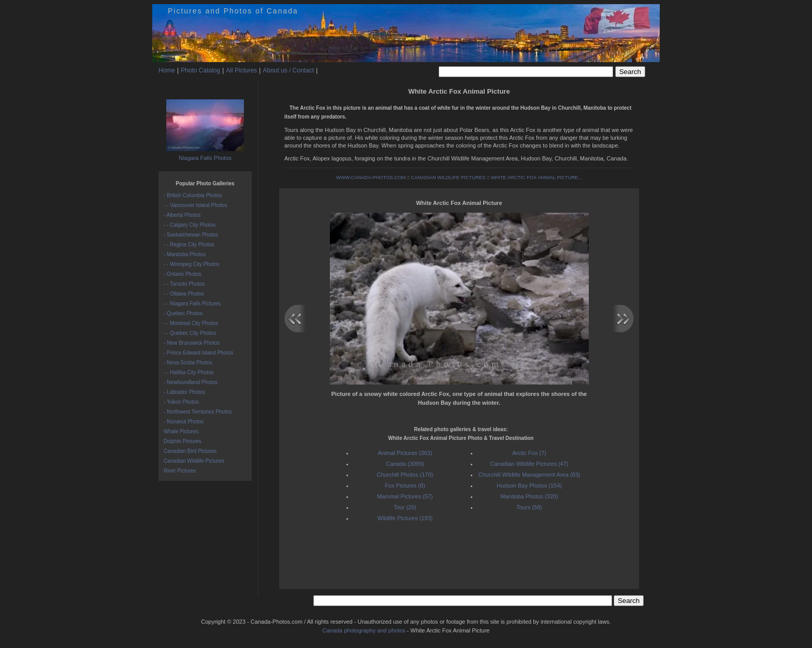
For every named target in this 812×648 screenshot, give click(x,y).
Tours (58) (529, 507)
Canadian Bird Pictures (190, 451)
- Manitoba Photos (185, 254)
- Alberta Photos (182, 215)
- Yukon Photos (181, 402)
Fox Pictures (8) (405, 485)
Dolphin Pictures (183, 441)
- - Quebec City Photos (190, 333)
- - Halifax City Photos (189, 372)
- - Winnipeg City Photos (192, 264)
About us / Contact (288, 70)
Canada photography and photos (364, 630)
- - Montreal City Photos (191, 323)
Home (167, 70)
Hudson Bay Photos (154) (529, 485)
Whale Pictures (181, 431)
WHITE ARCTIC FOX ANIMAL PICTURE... (536, 178)
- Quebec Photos (183, 313)
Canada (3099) (405, 464)
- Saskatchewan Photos (191, 235)
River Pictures (180, 471)
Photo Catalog (200, 70)
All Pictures (241, 70)
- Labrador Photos (184, 392)
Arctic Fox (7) (529, 453)
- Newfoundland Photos (191, 382)
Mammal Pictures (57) (405, 496)
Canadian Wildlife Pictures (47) (529, 464)
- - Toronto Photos (184, 284)
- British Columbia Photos (193, 195)
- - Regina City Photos (189, 245)
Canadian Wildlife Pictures (194, 461)
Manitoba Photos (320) (529, 496)
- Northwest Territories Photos (198, 412)
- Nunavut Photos (184, 422)
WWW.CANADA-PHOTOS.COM (371, 178)
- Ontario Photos (183, 274)
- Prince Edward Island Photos (199, 353)
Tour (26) (405, 507)
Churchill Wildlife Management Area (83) (530, 475)
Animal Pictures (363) (405, 453)
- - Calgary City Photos (190, 225)
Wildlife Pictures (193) (405, 518)
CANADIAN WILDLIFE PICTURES (448, 178)
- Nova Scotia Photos (188, 363)
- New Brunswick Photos (192, 343)
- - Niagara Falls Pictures (192, 304)
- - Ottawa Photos (184, 294)
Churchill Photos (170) (405, 475)
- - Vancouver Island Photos (195, 205)
